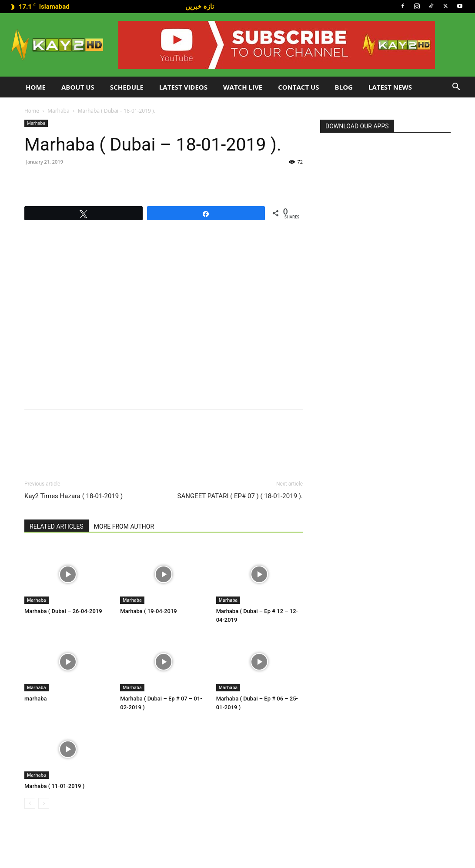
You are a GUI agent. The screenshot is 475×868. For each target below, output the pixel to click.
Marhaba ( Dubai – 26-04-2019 (63, 611)
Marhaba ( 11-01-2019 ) (54, 786)
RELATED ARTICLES (57, 526)
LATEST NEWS (390, 87)
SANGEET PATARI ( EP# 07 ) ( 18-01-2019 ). (240, 496)
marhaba (35, 699)
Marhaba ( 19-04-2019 (148, 611)
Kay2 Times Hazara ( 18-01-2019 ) (74, 496)
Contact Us (298, 87)
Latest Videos (183, 87)
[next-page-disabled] (44, 803)
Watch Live (243, 87)
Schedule (127, 87)
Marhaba (58, 111)
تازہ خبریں (200, 6)
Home (36, 87)
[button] (456, 88)
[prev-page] (30, 803)
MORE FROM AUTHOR (124, 526)
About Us (78, 87)
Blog (344, 87)
